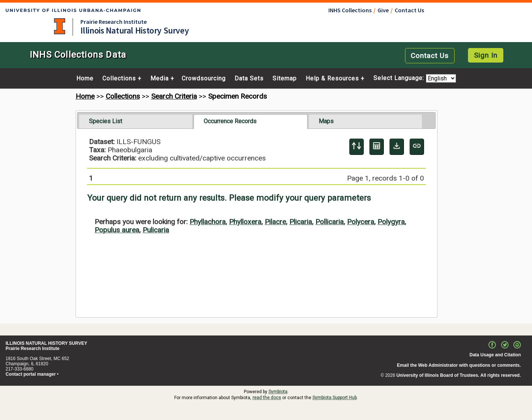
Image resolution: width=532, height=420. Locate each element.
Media (160, 79)
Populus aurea (117, 230)
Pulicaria (156, 230)
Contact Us (409, 10)
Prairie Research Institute (114, 22)
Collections (119, 79)
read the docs (267, 398)
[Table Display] (377, 147)
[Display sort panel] (356, 147)
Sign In (486, 55)
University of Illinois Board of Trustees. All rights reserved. (459, 375)
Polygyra (391, 222)
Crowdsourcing (204, 79)
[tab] (136, 121)
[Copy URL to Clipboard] (417, 147)
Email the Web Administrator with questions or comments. (459, 365)
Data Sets (249, 79)
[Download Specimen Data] (397, 147)
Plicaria (301, 222)
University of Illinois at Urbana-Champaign (60, 26)
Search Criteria (174, 96)
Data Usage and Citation (495, 355)
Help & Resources (332, 79)
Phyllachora (208, 222)
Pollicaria (329, 222)
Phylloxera (245, 222)
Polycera (361, 222)
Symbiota (278, 392)
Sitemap (285, 79)
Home (85, 79)
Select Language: (400, 78)
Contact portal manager (31, 374)
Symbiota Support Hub (335, 398)
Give (383, 10)
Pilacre (275, 222)
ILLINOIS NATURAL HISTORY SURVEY (46, 343)
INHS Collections (350, 10)
